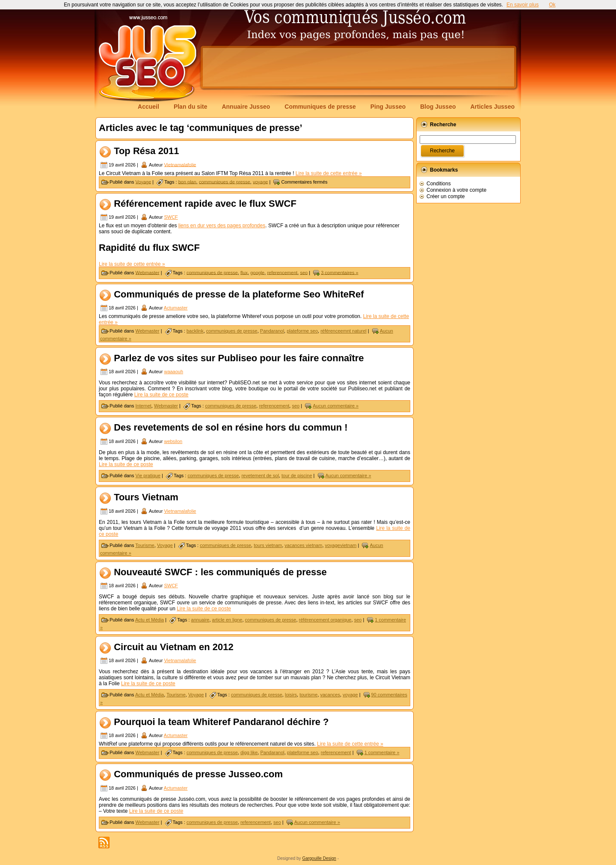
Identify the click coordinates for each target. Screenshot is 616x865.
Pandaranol (272, 331)
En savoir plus (523, 5)
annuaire (200, 620)
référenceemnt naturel (344, 331)
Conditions (439, 184)
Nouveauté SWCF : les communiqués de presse (220, 572)
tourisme (308, 695)
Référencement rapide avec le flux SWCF (205, 204)
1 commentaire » (382, 752)
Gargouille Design (319, 858)
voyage (260, 181)
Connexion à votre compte (456, 190)
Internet (144, 406)
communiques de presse (225, 181)
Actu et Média (150, 620)
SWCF (171, 217)
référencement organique (325, 620)
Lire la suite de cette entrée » (329, 173)
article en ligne (227, 620)
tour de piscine (297, 476)
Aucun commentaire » (336, 406)
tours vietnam (268, 545)
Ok (552, 5)
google (257, 272)
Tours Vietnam (146, 498)
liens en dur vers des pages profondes (222, 226)
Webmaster (148, 272)
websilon (173, 441)
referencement (282, 272)
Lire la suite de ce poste (161, 395)
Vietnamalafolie (180, 164)
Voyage (144, 181)
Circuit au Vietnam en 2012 (174, 647)
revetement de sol (260, 476)
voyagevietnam (341, 545)
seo (304, 272)
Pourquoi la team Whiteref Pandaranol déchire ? (221, 722)
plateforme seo (302, 331)
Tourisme (145, 545)
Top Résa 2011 (146, 151)
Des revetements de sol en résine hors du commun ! (231, 428)
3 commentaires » (339, 272)
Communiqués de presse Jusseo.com (198, 774)
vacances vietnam (303, 545)
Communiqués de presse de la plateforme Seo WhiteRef (239, 294)
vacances (330, 695)
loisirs (291, 695)
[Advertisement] (358, 67)
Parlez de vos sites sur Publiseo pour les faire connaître (239, 358)
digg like (249, 752)
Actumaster (176, 308)
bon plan (187, 181)
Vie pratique (148, 476)
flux (244, 272)
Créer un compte (446, 196)
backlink (195, 331)
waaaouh (173, 372)
